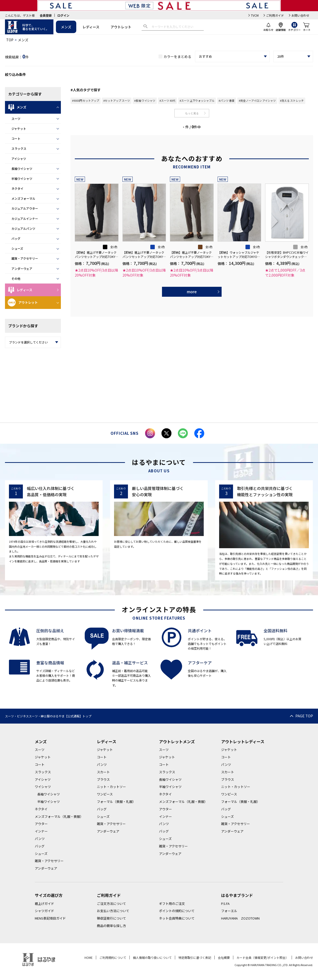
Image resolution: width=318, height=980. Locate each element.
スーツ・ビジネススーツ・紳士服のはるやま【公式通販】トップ (48, 716)
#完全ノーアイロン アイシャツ (257, 100)
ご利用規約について (113, 957)
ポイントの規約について (177, 911)
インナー (41, 831)
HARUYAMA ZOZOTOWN (240, 918)
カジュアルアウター (25, 208)
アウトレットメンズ (177, 741)
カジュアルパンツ (23, 228)
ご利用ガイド (275, 15)
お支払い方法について (113, 911)
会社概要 (224, 957)
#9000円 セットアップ (86, 100)
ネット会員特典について (177, 918)
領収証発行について (111, 918)
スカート (103, 772)
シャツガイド (44, 911)
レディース (91, 27)
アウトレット (121, 27)
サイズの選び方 (49, 895)
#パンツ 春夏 (227, 100)
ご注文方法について (111, 904)
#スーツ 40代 (167, 100)
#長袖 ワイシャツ (145, 100)
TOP (10, 40)
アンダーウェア (22, 269)
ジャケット (19, 128)
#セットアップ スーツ (117, 100)
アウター (41, 824)
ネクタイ (17, 188)
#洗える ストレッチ (292, 100)
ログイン (63, 15)
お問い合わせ (300, 15)
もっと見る (192, 113)
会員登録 (46, 15)
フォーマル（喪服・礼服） (116, 802)
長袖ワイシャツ (22, 169)
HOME (89, 957)
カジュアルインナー (25, 219)
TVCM (255, 15)
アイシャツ (19, 159)
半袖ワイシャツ (22, 178)
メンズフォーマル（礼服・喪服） (59, 816)
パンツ (40, 839)
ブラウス (103, 779)
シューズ (17, 248)
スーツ (16, 119)
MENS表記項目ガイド (50, 918)
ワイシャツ (43, 787)
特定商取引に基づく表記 (195, 957)
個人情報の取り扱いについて (152, 957)
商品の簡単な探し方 (111, 926)
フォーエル (229, 911)
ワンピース (105, 794)
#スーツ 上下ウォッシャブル (197, 100)
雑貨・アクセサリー (25, 258)
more (192, 292)
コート (16, 138)
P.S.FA (225, 904)
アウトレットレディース (243, 741)
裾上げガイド (44, 904)
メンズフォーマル (23, 198)
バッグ (16, 238)
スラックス (19, 148)
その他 (16, 278)
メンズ (66, 27)
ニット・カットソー (111, 787)
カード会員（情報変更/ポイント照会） (262, 957)
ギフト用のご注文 (172, 904)
